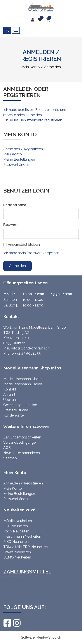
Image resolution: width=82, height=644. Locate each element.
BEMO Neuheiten (17, 557)
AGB (7, 448)
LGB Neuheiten (16, 526)
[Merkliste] (41, 20)
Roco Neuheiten (16, 531)
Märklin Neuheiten (18, 521)
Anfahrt (9, 394)
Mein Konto (13, 154)
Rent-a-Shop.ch (49, 637)
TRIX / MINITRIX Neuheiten (25, 547)
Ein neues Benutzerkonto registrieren (33, 120)
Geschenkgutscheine (20, 405)
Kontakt (10, 389)
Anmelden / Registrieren (23, 149)
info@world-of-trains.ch (31, 348)
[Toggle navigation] (16, 30)
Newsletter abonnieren (22, 453)
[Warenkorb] (49, 20)
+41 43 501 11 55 (28, 353)
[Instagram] (17, 623)
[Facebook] (7, 623)
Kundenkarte (14, 415)
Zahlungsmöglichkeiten (22, 437)
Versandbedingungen (20, 442)
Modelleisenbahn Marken (23, 379)
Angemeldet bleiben (24, 245)
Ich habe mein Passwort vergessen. (32, 253)
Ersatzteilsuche (16, 410)
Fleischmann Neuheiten (22, 536)
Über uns (10, 400)
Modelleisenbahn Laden (23, 384)
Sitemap (10, 458)
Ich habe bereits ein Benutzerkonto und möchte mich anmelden (35, 112)
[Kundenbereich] (34, 20)
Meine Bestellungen (19, 159)
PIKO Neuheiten (16, 542)
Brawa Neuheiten (17, 552)
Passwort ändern (17, 165)
